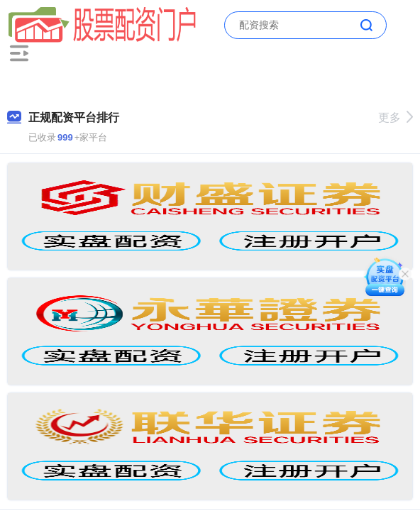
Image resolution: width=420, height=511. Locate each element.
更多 (396, 117)
